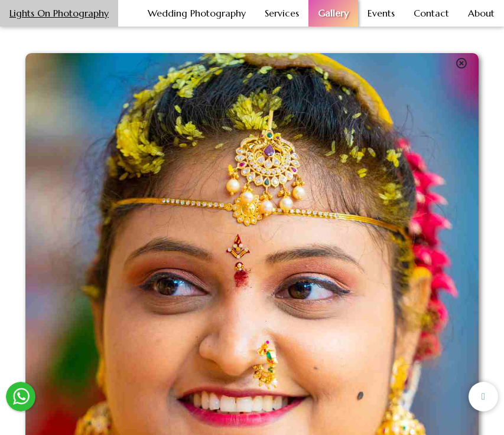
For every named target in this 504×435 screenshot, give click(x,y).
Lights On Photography (59, 13)
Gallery (333, 13)
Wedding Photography (197, 13)
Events (381, 13)
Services (282, 13)
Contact (431, 13)
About (481, 13)
